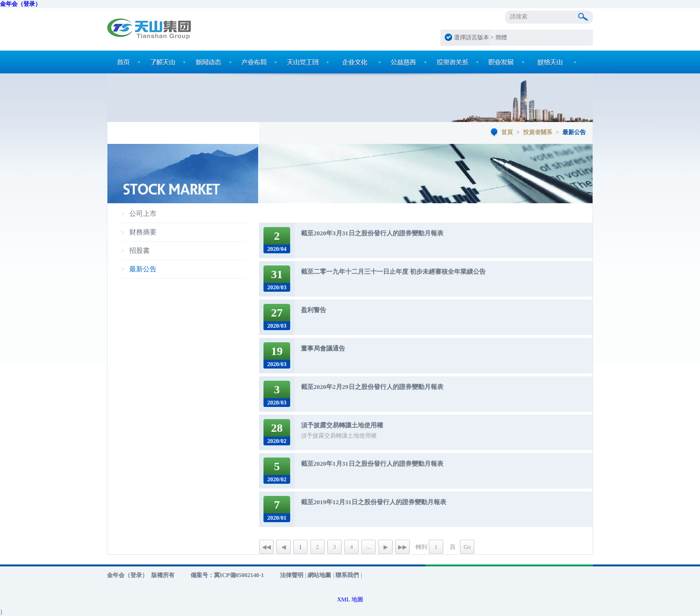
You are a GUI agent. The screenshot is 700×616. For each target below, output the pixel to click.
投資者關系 (538, 132)
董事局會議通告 (323, 348)
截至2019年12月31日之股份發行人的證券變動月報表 (374, 502)
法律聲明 (292, 575)
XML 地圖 (350, 599)
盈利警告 (314, 310)
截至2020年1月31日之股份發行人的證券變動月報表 (372, 464)
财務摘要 (143, 232)
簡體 (501, 37)
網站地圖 (319, 575)
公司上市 (143, 214)
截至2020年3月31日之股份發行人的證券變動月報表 (372, 233)
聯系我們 (347, 575)
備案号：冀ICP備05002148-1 (227, 575)
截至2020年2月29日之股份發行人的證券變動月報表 (372, 387)
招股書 (140, 251)
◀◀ (266, 547)
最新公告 (143, 269)
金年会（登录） (20, 4)
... (369, 547)
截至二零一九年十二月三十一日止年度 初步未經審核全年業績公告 (393, 272)
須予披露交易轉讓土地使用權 (342, 425)
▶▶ (402, 547)
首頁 (507, 132)
